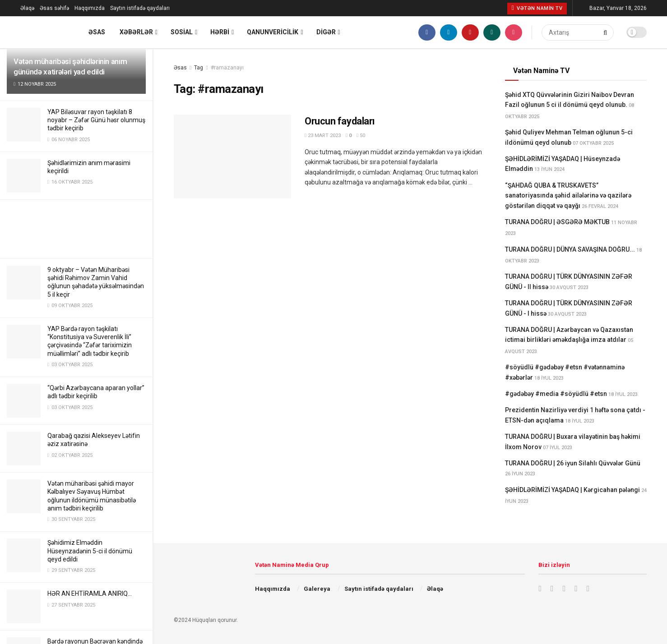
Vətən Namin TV (537, 8)
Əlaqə (27, 8)
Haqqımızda (90, 8)
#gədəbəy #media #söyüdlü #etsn (556, 394)
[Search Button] (606, 32)
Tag (199, 68)
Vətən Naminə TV (541, 71)
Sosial (182, 32)
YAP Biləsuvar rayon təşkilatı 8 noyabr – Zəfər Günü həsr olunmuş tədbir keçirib (96, 120)
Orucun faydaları (340, 121)
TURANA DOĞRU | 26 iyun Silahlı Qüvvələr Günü (573, 463)
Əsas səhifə (54, 8)
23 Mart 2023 (323, 136)
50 (361, 136)
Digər (326, 32)
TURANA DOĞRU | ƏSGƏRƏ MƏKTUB (557, 222)
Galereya (317, 589)
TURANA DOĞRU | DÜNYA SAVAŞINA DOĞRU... (570, 249)
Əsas (97, 32)
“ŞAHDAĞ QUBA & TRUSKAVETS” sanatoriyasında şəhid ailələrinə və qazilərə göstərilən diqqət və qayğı (568, 195)
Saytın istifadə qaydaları (140, 8)
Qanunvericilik (273, 32)
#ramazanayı (227, 68)
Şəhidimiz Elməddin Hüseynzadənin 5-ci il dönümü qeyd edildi (90, 551)
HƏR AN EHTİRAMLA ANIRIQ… (90, 593)
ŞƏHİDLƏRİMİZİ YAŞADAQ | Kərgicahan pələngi (572, 490)
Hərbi (220, 32)
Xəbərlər (136, 32)
